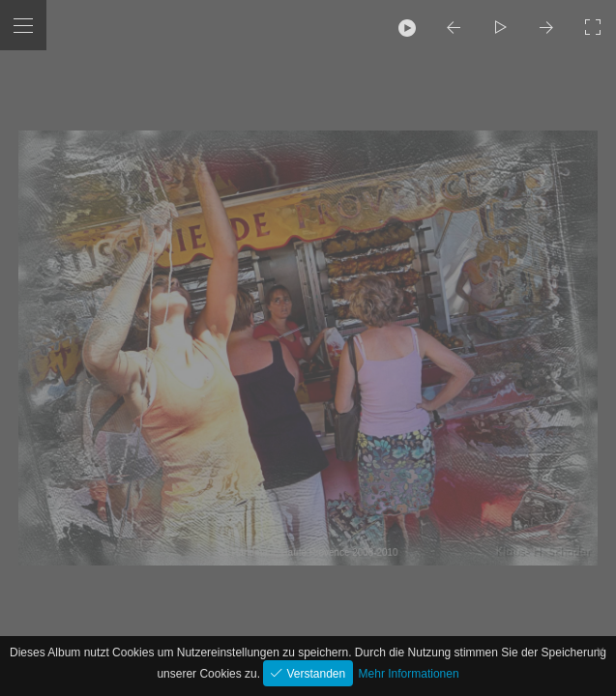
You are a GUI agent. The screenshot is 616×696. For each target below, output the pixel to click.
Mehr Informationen (409, 674)
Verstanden (314, 674)
